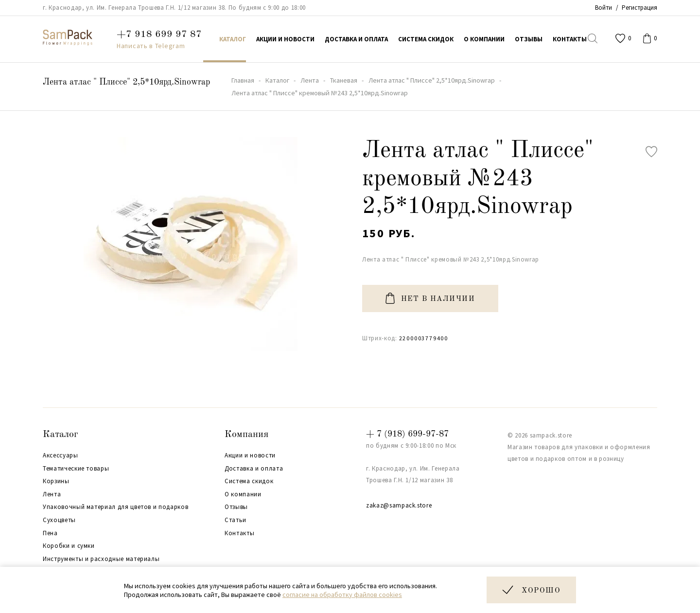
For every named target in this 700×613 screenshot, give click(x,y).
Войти (604, 8)
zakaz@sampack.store (399, 505)
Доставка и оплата (254, 469)
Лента (52, 494)
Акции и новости (250, 455)
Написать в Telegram (151, 46)
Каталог (61, 435)
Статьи (236, 520)
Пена (50, 533)
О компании (243, 494)
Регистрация (639, 8)
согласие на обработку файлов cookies (342, 595)
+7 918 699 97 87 (159, 35)
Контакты (239, 533)
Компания (246, 435)
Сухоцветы (59, 520)
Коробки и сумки (69, 546)
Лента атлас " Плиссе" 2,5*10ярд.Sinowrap (126, 82)
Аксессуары (61, 455)
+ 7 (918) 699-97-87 (407, 434)
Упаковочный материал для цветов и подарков (115, 507)
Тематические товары (76, 469)
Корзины (56, 481)
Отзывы (236, 507)
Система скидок (249, 481)
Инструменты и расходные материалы (101, 559)
